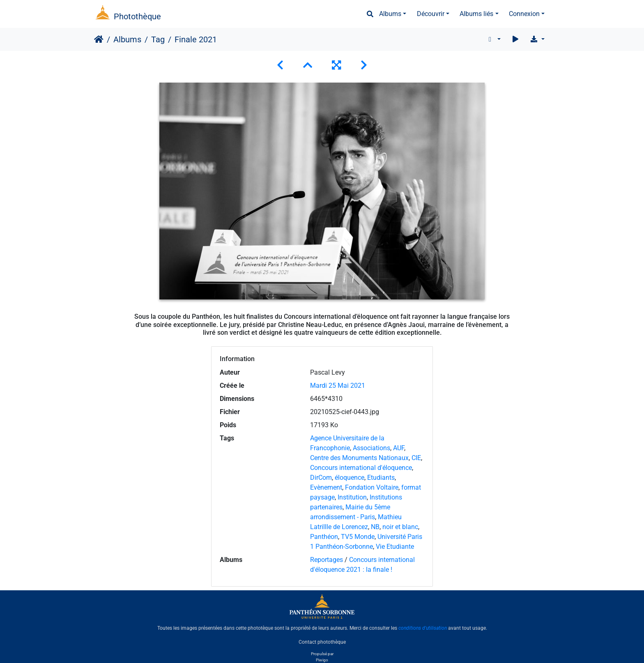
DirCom (321, 478)
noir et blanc (400, 527)
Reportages (327, 560)
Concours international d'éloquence (361, 468)
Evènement (326, 487)
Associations (371, 448)
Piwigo (322, 660)
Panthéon (324, 537)
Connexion (524, 14)
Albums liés (476, 14)
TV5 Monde (358, 537)
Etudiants (381, 478)
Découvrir (431, 14)
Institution (352, 497)
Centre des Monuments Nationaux (359, 458)
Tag (158, 39)
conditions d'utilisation (423, 628)
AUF (399, 448)
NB (375, 527)
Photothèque (137, 16)
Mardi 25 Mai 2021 (338, 386)
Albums (390, 14)
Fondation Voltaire (372, 487)
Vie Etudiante (395, 547)
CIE (416, 458)
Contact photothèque (322, 642)
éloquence (350, 478)
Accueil (99, 39)
